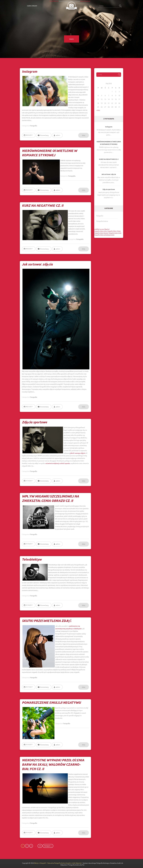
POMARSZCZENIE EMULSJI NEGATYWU (51, 703)
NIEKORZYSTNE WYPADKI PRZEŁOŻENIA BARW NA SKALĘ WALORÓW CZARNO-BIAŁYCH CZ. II (53, 765)
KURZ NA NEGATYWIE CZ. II (109, 159)
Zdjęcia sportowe (109, 190)
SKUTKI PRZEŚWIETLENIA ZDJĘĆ (47, 621)
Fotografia (100, 216)
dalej (72, 39)
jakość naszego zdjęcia (78, 453)
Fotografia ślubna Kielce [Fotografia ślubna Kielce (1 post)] (101, 231)
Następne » (48, 846)
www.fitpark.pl (85, 1)
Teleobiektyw (32, 560)
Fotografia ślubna (102, 221)
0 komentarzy (44, 135)
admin (58, 135)
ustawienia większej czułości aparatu (58, 463)
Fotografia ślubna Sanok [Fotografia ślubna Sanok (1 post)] (115, 233)
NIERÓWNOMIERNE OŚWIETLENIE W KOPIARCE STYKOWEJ (109, 143)
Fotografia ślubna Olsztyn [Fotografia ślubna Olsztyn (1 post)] (114, 231)
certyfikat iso (54, 1)
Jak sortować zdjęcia (109, 174)
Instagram (109, 127)
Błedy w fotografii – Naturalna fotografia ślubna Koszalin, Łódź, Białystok (58, 863)
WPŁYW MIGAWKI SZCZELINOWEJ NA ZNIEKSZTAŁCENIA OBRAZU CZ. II (50, 499)
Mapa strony (32, 6)
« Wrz (98, 110)
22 (40, 846)
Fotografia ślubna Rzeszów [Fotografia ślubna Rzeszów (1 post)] (101, 233)
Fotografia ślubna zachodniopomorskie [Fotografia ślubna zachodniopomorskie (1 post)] (104, 235)
